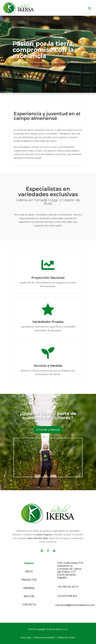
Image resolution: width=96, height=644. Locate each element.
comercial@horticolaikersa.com (75, 605)
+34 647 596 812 (67, 596)
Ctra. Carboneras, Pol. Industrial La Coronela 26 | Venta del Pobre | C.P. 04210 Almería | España (70, 570)
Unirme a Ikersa (48, 430)
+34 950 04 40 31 (68, 587)
